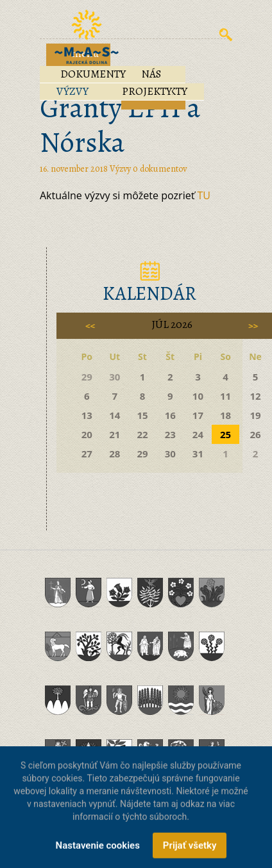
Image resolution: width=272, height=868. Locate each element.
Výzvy (72, 91)
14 (115, 415)
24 (198, 434)
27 (87, 454)
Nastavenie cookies (98, 851)
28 (115, 454)
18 (225, 415)
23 (170, 434)
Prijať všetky (190, 851)
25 (225, 434)
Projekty (147, 91)
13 (87, 415)
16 (170, 415)
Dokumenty (93, 74)
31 (198, 454)
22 (142, 434)
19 (255, 415)
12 (255, 396)
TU (204, 195)
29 (142, 454)
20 (87, 434)
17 (198, 415)
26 (255, 434)
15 (142, 415)
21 (115, 434)
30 (170, 454)
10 (198, 396)
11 (225, 396)
